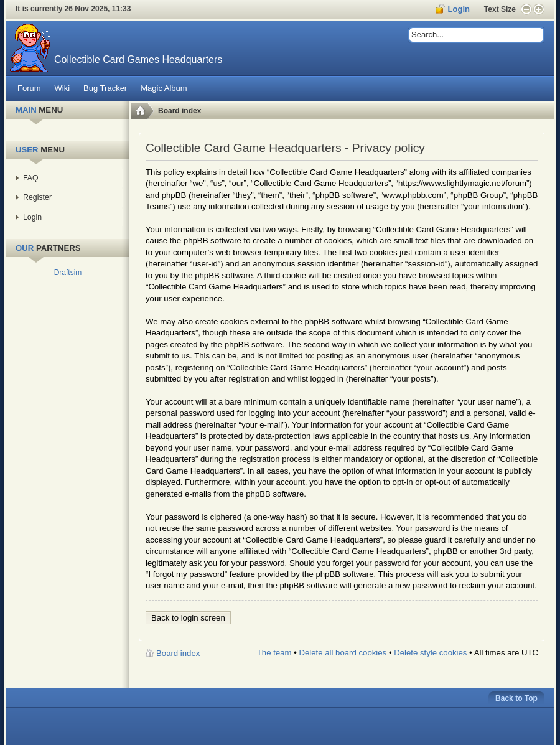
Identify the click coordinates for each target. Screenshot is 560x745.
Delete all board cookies (343, 653)
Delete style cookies (430, 653)
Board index (180, 111)
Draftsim (68, 273)
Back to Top (516, 698)
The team (274, 653)
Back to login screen (188, 618)
